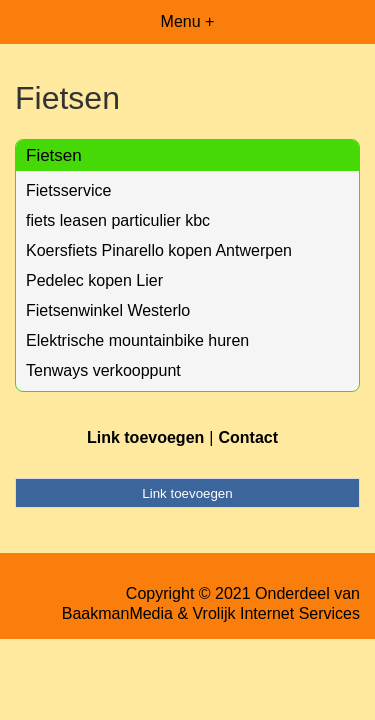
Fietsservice (68, 190)
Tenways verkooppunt (103, 370)
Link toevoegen (145, 437)
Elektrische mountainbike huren (137, 340)
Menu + (188, 21)
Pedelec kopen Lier (94, 280)
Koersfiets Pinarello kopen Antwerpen (159, 250)
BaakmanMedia (117, 613)
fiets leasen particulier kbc (118, 220)
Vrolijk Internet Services (276, 613)
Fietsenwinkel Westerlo (108, 310)
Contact (248, 437)
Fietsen (54, 155)
